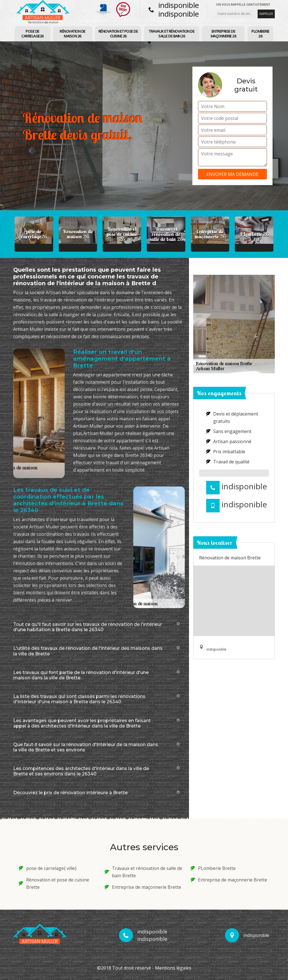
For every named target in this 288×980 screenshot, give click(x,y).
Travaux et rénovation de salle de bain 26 (172, 34)
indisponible (179, 5)
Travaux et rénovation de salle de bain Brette (143, 872)
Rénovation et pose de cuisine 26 (118, 34)
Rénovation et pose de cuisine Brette (54, 883)
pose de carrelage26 (32, 34)
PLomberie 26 (260, 34)
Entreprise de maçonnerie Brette (143, 887)
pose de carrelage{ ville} (48, 868)
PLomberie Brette (213, 868)
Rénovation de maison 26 (73, 34)
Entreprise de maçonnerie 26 (223, 34)
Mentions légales (173, 968)
